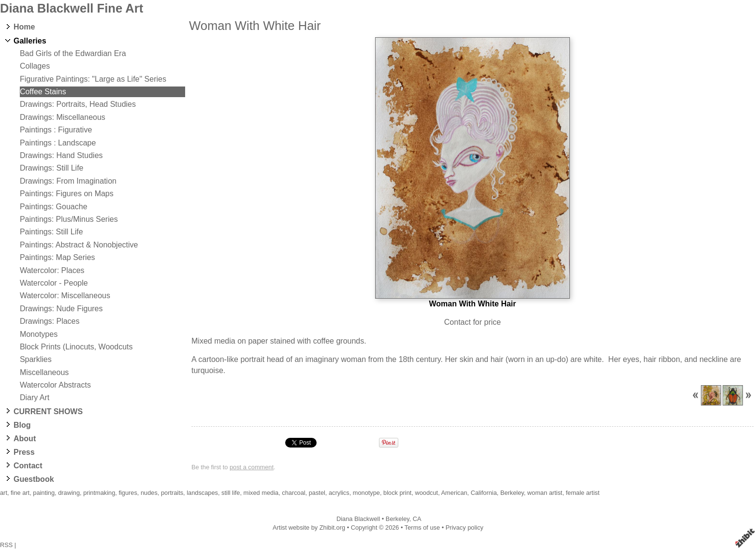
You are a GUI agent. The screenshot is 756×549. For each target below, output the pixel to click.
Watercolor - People (54, 283)
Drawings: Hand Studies (61, 155)
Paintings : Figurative (56, 130)
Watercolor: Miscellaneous (65, 296)
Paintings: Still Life (51, 232)
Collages (35, 66)
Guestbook (34, 479)
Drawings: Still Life (52, 168)
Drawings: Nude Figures (61, 309)
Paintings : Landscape (58, 143)
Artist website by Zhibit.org (309, 527)
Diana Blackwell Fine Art (72, 8)
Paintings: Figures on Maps (67, 194)
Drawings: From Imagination (68, 181)
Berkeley (398, 519)
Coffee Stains (43, 92)
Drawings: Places (50, 321)
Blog (22, 425)
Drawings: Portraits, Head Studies (78, 104)
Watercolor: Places (52, 270)
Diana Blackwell (358, 519)
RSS (6, 545)
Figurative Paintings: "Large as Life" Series (93, 79)
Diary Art (35, 397)
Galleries (30, 41)
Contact (28, 466)
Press (24, 452)
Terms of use (422, 527)
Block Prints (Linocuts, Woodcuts (76, 347)
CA (417, 519)
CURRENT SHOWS (48, 412)
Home (24, 27)
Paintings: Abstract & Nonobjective (79, 245)
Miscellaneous (44, 372)
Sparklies (36, 359)
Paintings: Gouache (54, 207)
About (25, 439)
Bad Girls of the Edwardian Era (73, 53)
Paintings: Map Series (58, 257)
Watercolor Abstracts (55, 385)
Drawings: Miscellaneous (63, 117)
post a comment (252, 467)
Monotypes (39, 334)
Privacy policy (465, 527)
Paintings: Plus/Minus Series (69, 219)
